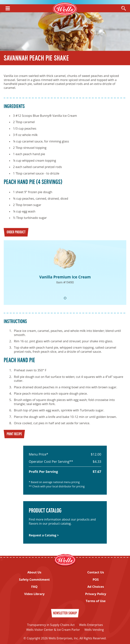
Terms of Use (96, 601)
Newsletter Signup (65, 613)
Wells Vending (94, 630)
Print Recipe (14, 434)
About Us (34, 572)
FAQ (34, 587)
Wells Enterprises (91, 625)
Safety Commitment (34, 579)
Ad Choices (96, 587)
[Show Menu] (8, 8)
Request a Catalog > (44, 535)
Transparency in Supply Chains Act (51, 625)
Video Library (34, 594)
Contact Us (96, 572)
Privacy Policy (96, 594)
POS (96, 579)
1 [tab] (65, 298)
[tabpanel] (65, 273)
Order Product (16, 232)
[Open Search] (123, 9)
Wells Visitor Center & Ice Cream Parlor (53, 630)
